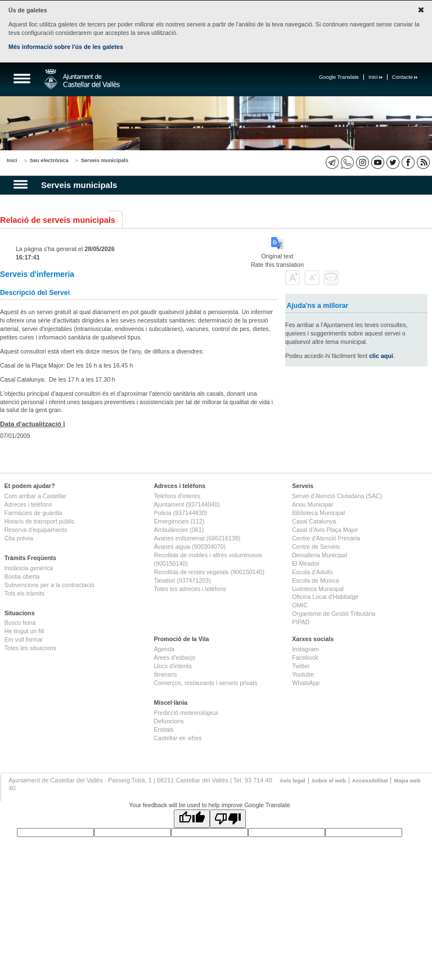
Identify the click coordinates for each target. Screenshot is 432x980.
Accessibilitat (370, 780)
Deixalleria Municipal (319, 555)
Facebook (305, 657)
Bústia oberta (22, 576)
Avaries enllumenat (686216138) (197, 538)
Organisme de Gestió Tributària (334, 614)
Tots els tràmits (24, 593)
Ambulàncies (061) (179, 530)
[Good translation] (192, 819)
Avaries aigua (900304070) (190, 547)
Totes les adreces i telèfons (190, 589)
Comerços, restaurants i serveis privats (205, 683)
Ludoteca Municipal (318, 589)
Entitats (164, 730)
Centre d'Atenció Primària (326, 538)
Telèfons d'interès (177, 496)
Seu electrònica (49, 160)
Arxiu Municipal (312, 504)
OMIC (300, 605)
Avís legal (292, 780)
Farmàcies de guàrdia (33, 513)
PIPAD (301, 622)
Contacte (405, 77)
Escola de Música (316, 580)
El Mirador (306, 563)
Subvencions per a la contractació (49, 585)
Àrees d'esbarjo (174, 657)
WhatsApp (306, 683)
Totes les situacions (30, 648)
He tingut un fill (24, 631)
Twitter (301, 666)
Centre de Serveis (316, 547)
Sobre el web (329, 780)
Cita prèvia (19, 538)
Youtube (303, 674)
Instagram (305, 649)
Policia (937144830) (180, 513)
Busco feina (20, 623)
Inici (375, 77)
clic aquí (381, 356)
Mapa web (407, 780)
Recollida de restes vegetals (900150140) (209, 572)
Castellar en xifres (177, 738)
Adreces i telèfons (28, 504)
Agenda (164, 649)
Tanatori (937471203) (182, 580)
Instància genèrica (29, 568)
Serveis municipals (105, 160)
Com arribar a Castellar (35, 496)
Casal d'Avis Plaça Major (325, 530)
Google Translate (339, 77)
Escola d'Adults (312, 572)
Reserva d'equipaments (36, 530)
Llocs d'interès (173, 666)
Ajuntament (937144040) (186, 504)
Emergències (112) (179, 521)
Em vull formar (24, 639)
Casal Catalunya (314, 521)
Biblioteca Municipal (318, 513)
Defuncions (168, 721)
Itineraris (165, 674)
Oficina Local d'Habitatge (325, 597)
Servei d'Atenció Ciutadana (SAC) (337, 496)
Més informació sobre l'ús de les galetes (66, 47)
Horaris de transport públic (40, 521)
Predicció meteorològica (186, 713)
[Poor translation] (228, 819)
